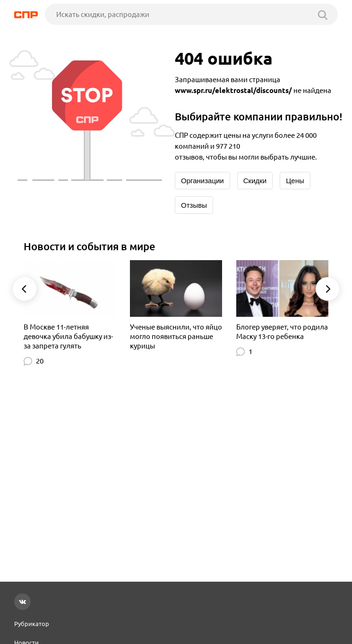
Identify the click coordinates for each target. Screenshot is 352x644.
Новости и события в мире (90, 246)
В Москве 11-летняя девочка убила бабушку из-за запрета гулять (68, 336)
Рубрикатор (32, 624)
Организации (202, 181)
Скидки (255, 181)
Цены (295, 181)
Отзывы (194, 205)
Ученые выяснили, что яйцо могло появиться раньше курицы (176, 336)
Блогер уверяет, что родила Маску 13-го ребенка (282, 332)
